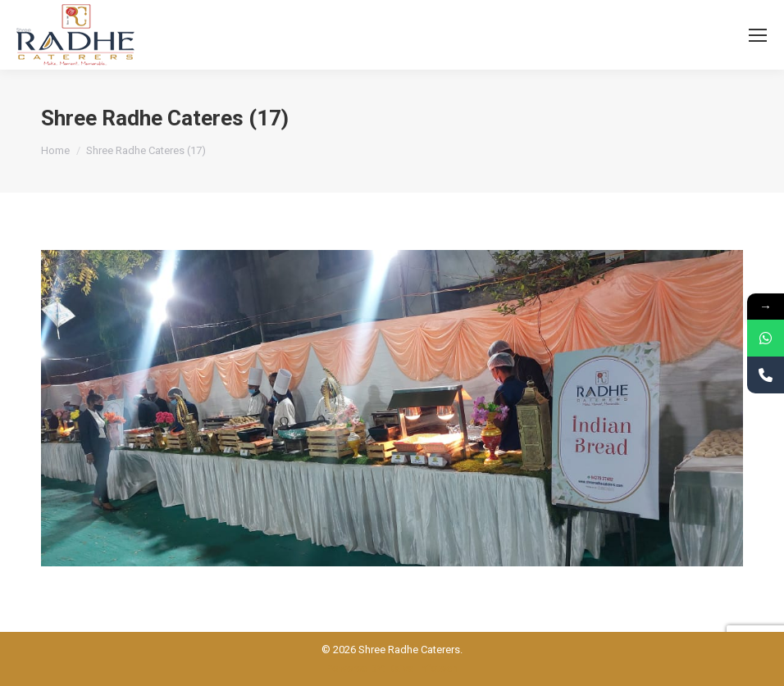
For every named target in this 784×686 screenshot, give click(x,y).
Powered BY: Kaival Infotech (392, 668)
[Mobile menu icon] (758, 35)
